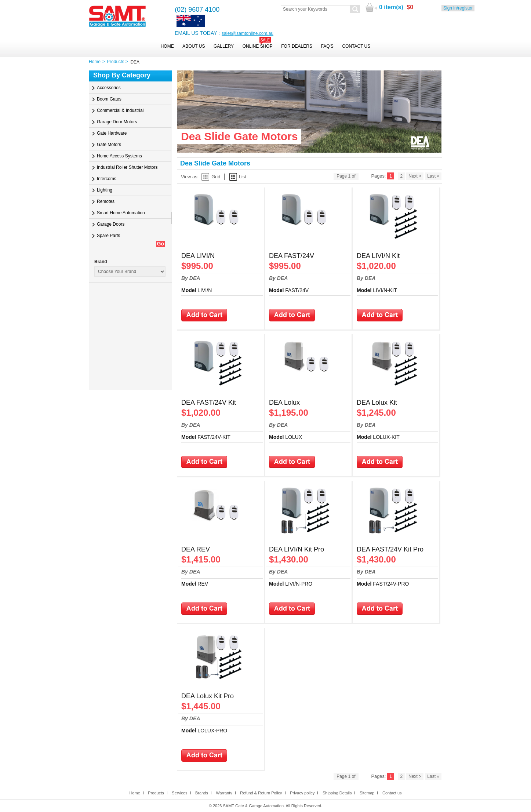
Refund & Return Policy (261, 793)
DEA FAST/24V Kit (209, 403)
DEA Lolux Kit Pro (208, 696)
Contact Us (356, 46)
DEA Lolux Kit (377, 403)
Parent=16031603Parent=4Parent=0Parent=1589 (130, 272)
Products (156, 793)
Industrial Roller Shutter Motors (127, 167)
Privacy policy (302, 793)
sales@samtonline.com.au (248, 33)
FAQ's (327, 46)
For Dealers (297, 46)
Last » (433, 176)
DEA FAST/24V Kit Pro (390, 549)
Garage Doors (111, 224)
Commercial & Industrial (120, 110)
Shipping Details (337, 793)
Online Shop (258, 46)
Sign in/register (458, 8)
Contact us (392, 793)
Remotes (106, 201)
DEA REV (196, 549)
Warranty (224, 793)
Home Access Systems (119, 156)
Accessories (109, 88)
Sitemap (367, 793)
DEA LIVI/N (198, 256)
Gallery (224, 46)
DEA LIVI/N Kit (378, 256)
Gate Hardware (112, 133)
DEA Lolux (284, 403)
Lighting (105, 190)
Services (179, 793)
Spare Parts (108, 236)
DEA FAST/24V (292, 256)
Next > (415, 176)
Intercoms (107, 179)
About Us (194, 46)
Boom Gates (109, 99)
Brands (202, 793)
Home (167, 46)
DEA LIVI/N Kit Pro (297, 549)
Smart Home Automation (121, 213)
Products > (119, 62)
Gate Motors (109, 145)
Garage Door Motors (117, 122)
